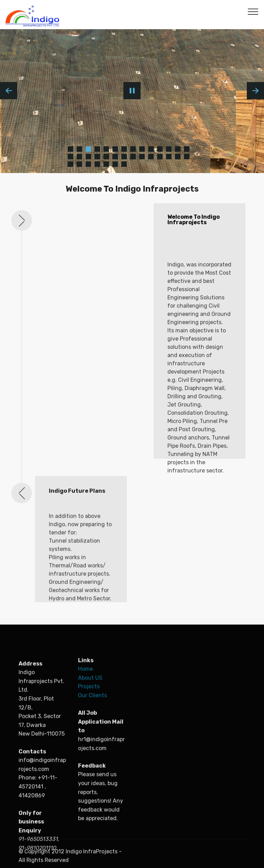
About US (91, 744)
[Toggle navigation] (253, 11)
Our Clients (92, 761)
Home (86, 735)
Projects (89, 752)
